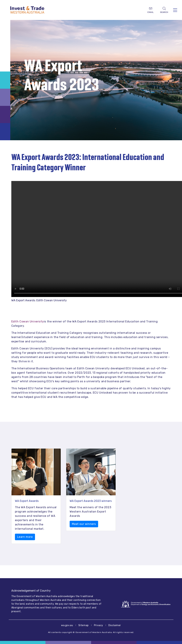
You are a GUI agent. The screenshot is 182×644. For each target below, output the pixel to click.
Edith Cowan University (28, 321)
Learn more (25, 537)
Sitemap (84, 625)
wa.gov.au (67, 625)
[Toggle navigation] (175, 10)
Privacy (99, 625)
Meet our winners (84, 524)
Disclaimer (115, 625)
